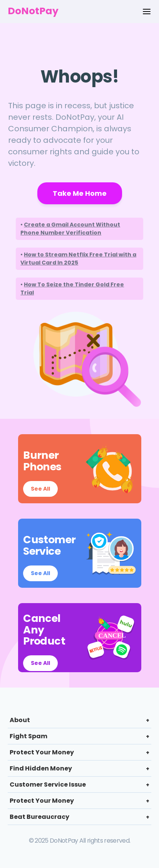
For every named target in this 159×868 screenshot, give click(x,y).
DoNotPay (33, 11)
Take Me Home (80, 193)
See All (40, 489)
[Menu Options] (147, 12)
